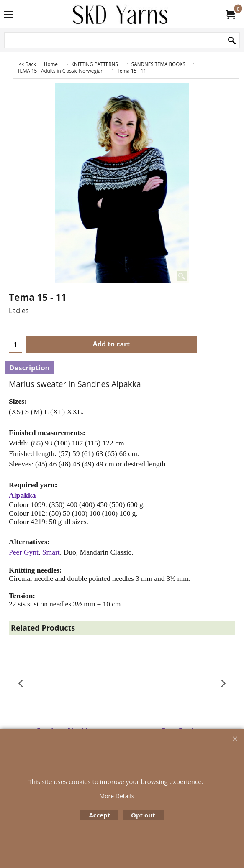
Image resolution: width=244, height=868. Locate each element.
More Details (117, 796)
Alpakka (22, 495)
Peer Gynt (24, 552)
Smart (51, 552)
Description (30, 368)
